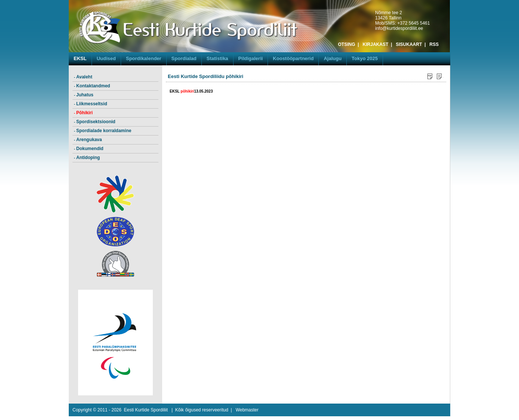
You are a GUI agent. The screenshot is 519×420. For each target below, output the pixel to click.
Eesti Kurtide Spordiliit (146, 410)
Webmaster (247, 410)
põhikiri (187, 91)
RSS (434, 44)
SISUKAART (409, 44)
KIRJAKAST (376, 44)
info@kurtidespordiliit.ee (399, 28)
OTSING (347, 44)
